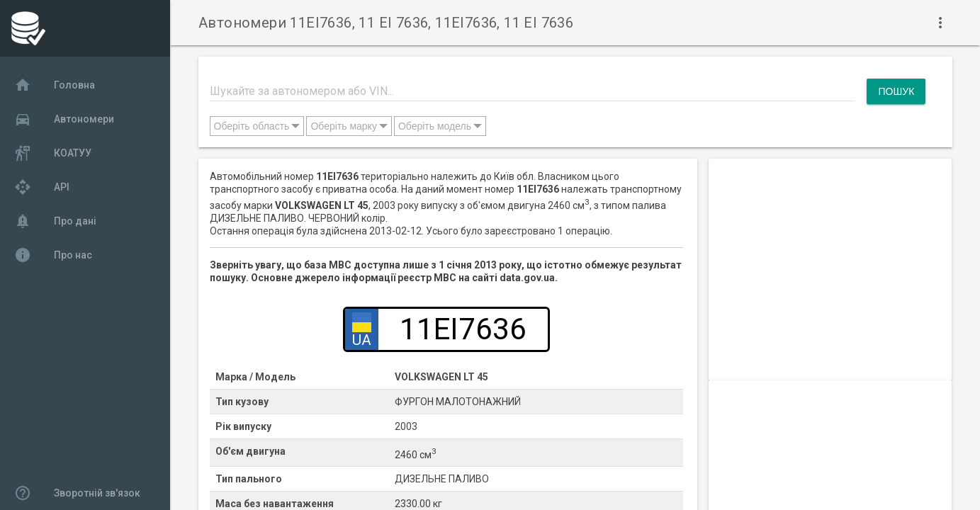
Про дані (55, 221)
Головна (55, 85)
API (42, 187)
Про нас (53, 255)
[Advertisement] (830, 258)
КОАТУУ (53, 153)
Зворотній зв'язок (77, 493)
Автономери (64, 119)
